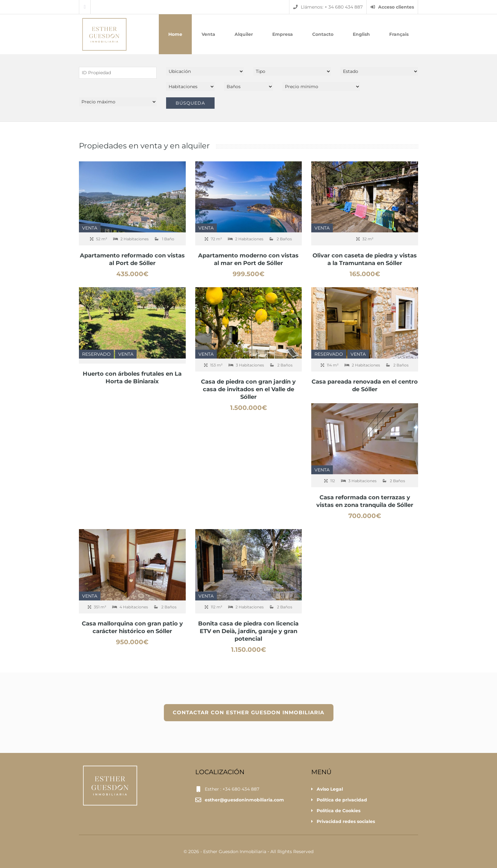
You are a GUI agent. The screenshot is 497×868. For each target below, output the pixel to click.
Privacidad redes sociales (346, 821)
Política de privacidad (342, 800)
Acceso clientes (392, 7)
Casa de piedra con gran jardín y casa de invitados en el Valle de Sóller (248, 389)
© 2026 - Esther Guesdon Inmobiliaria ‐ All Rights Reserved (248, 852)
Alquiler (244, 34)
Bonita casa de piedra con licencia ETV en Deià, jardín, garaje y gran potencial (248, 631)
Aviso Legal (330, 789)
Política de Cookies (339, 811)
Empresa (283, 34)
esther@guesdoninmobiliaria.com (244, 800)
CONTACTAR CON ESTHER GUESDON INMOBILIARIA (248, 713)
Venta (208, 34)
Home (175, 34)
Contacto (323, 34)
